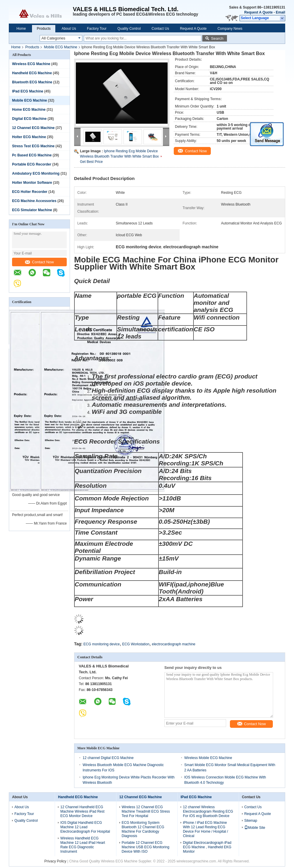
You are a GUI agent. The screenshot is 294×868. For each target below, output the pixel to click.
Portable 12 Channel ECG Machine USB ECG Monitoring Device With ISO (146, 847)
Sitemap (251, 821)
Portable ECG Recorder (32, 164)
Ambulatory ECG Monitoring (36, 173)
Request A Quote (258, 12)
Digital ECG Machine (29, 119)
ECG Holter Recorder (30, 192)
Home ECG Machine (29, 110)
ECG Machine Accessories (34, 201)
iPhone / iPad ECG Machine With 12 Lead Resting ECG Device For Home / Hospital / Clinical (205, 829)
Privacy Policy (55, 861)
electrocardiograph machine (173, 644)
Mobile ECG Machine (60, 47)
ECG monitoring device (102, 644)
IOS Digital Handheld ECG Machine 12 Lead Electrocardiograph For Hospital (85, 827)
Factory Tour (97, 29)
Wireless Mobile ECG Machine (208, 758)
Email (280, 12)
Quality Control (129, 29)
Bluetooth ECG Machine (32, 82)
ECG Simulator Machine (32, 210)
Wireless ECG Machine (31, 64)
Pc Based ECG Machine (32, 155)
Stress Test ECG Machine (33, 146)
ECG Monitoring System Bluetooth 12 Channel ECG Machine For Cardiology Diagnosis (143, 829)
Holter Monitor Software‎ (32, 183)
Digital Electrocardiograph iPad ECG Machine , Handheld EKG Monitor (207, 847)
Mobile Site (255, 828)
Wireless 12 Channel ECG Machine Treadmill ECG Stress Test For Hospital (146, 811)
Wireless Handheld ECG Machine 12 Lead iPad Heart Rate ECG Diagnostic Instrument (83, 845)
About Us (69, 29)
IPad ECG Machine (28, 91)
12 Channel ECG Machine (33, 128)
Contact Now (39, 262)
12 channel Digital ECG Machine (108, 758)
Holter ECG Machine (29, 137)
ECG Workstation (136, 644)
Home (21, 29)
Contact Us (160, 29)
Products (44, 29)
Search (217, 38)
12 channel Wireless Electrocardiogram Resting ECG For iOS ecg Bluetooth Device (208, 811)
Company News (230, 29)
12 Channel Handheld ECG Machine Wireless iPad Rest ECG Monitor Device (82, 811)
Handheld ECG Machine (32, 73)
